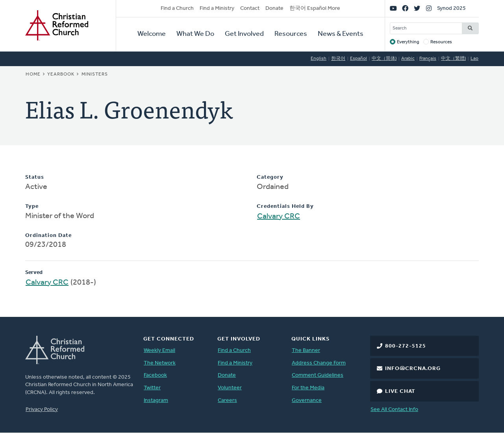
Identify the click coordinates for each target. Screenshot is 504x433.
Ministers (95, 74)
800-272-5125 (406, 346)
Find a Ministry (217, 8)
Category (270, 177)
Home (33, 74)
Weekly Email (159, 351)
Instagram (156, 401)
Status (35, 177)
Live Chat (400, 391)
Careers (227, 401)
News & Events (341, 34)
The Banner (306, 351)
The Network (160, 363)
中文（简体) (384, 59)
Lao (474, 59)
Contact (250, 8)
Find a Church (177, 8)
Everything (408, 42)
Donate (274, 8)
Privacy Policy (42, 410)
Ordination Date (48, 236)
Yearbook (61, 74)
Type (32, 206)
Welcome (152, 34)
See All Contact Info (394, 410)
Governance (307, 401)
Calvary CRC (279, 216)
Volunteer (230, 388)
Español (359, 59)
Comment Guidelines (318, 375)
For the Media (308, 388)
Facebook (155, 375)
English (319, 59)
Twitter (152, 388)
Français (428, 59)
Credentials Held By (285, 206)
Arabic (408, 59)
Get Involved (244, 34)
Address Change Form (319, 363)
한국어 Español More (315, 8)
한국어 (338, 59)
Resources (291, 34)
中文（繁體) (453, 59)
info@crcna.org (413, 369)
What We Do (195, 34)
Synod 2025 (451, 8)
